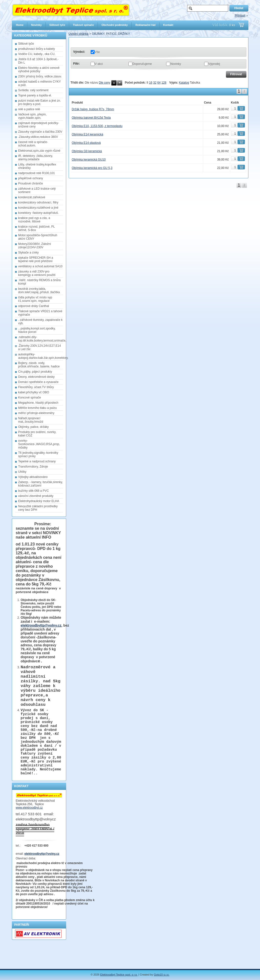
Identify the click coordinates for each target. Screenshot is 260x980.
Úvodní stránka (79, 34)
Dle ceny (105, 83)
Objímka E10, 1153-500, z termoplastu (97, 126)
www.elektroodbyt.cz (29, 830)
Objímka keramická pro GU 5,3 (92, 168)
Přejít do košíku (241, 25)
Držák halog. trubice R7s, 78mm (93, 109)
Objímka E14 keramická (88, 134)
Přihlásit (240, 16)
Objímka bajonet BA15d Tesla (91, 118)
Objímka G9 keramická (87, 151)
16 (151, 83)
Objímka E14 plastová (86, 143)
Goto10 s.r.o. (162, 975)
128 (164, 83)
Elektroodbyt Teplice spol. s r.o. (119, 975)
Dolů (120, 83)
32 (155, 83)
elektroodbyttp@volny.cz (41, 625)
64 (159, 83)
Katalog (184, 83)
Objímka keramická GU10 (89, 160)
